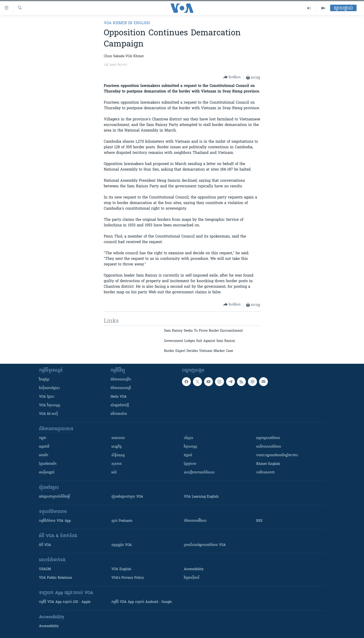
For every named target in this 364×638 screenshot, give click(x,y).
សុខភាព (117, 464)
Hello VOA (119, 397)
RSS (259, 521)
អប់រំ (114, 473)
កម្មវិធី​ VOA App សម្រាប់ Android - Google (142, 602)
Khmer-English (268, 464)
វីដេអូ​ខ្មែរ (44, 380)
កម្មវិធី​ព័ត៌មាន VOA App (55, 521)
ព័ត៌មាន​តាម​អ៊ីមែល (195, 521)
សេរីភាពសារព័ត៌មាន (269, 447)
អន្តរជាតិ (44, 447)
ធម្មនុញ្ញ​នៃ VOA (122, 545)
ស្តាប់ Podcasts (122, 521)
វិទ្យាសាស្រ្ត (190, 447)
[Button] (232, 78)
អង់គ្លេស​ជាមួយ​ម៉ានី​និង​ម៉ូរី (54, 497)
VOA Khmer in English (127, 23)
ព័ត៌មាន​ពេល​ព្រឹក (121, 380)
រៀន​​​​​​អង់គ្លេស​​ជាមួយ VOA (127, 497)
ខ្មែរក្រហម (190, 464)
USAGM (45, 569)
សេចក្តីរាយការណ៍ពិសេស (199, 473)
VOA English (121, 569)
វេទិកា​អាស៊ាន (119, 414)
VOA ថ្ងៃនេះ (47, 397)
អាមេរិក (44, 455)
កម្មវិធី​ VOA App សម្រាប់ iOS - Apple (65, 602)
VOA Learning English (201, 497)
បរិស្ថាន (188, 438)
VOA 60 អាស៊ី (49, 414)
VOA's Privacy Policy (128, 578)
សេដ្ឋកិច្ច (117, 447)
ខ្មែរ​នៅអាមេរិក (48, 464)
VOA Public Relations (56, 578)
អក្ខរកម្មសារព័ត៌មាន (268, 438)
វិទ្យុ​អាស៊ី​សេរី (192, 578)
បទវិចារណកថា (265, 473)
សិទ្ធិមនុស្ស (118, 455)
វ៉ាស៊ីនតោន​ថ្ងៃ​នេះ (50, 388)
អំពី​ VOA (45, 545)
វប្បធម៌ (188, 455)
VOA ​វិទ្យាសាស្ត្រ (50, 405)
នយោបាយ (118, 438)
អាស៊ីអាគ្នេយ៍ (47, 473)
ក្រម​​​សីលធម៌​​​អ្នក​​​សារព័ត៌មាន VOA (205, 545)
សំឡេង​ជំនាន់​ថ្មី (120, 405)
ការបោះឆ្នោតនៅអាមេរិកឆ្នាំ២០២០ (277, 455)
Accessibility (194, 569)
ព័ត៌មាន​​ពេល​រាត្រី (121, 388)
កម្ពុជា (43, 438)
